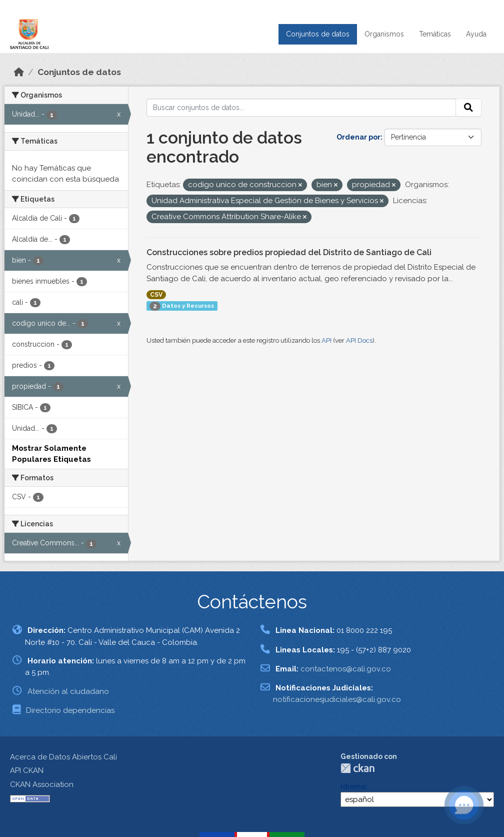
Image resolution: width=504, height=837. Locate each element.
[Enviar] (468, 108)
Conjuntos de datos (318, 34)
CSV (156, 295)
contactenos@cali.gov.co (346, 669)
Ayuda (476, 34)
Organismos (384, 34)
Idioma (353, 786)
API (326, 340)
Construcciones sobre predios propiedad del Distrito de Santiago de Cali (289, 252)
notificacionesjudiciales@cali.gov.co (337, 699)
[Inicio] (19, 72)
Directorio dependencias (70, 710)
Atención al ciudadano (68, 691)
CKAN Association (42, 784)
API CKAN (27, 770)
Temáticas (435, 34)
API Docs (359, 340)
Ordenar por (358, 137)
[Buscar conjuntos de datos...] (301, 108)
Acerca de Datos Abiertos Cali (63, 757)
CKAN (357, 768)
